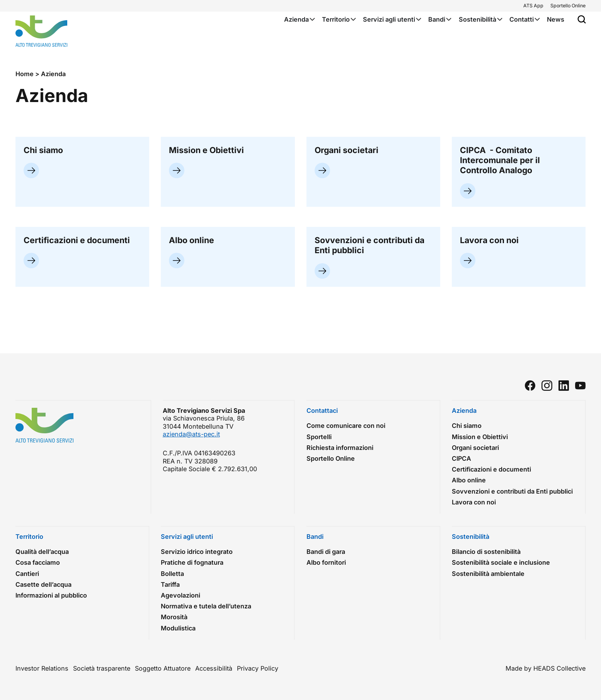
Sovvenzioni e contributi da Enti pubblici (512, 491)
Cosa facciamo (38, 562)
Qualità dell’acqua (42, 552)
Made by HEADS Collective (546, 668)
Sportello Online (568, 6)
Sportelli (319, 437)
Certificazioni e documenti (491, 469)
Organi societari (475, 448)
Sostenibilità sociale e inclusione (503, 562)
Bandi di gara (328, 552)
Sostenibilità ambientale (490, 574)
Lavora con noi (476, 502)
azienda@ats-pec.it (191, 434)
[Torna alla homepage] (41, 31)
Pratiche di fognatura (192, 562)
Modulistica (178, 628)
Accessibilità (214, 668)
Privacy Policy (258, 668)
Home (25, 74)
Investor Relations (42, 668)
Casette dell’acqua (43, 584)
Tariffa (170, 584)
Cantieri (29, 574)
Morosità (174, 617)
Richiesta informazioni (340, 448)
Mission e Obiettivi (480, 437)
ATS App (533, 6)
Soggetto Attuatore (163, 668)
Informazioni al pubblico (51, 595)
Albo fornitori (326, 562)
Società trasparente (102, 668)
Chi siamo (467, 426)
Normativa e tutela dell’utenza (206, 606)
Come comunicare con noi (346, 426)
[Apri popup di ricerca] (582, 19)
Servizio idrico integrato (197, 552)
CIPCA (461, 458)
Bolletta (172, 574)
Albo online (469, 480)
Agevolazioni (180, 595)
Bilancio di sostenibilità (486, 552)
